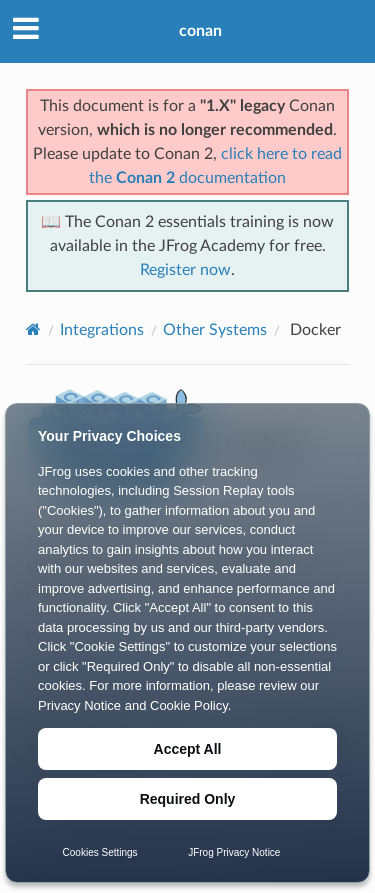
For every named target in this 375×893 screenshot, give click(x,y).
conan (200, 31)
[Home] (33, 329)
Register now (185, 270)
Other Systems (215, 330)
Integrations (102, 330)
